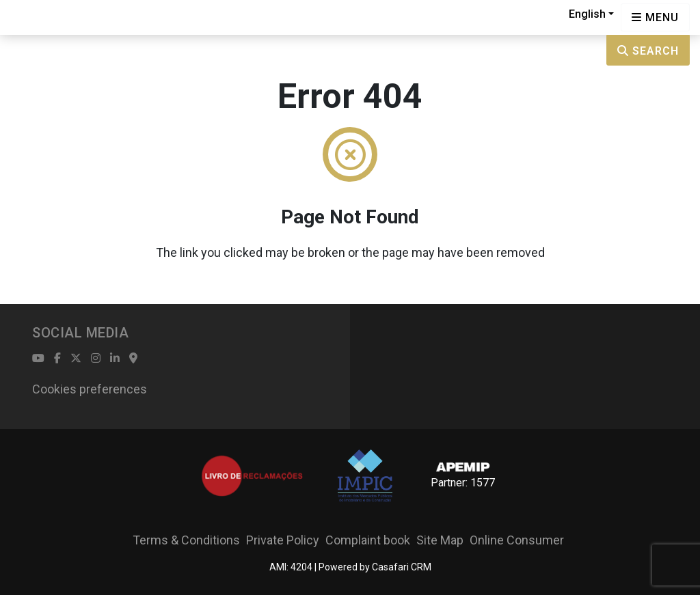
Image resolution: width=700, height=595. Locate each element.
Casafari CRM (402, 567)
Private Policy (283, 540)
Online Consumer (517, 540)
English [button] (587, 14)
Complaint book (368, 540)
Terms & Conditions (186, 540)
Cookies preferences (90, 389)
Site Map (440, 540)
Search (648, 51)
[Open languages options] (655, 17)
